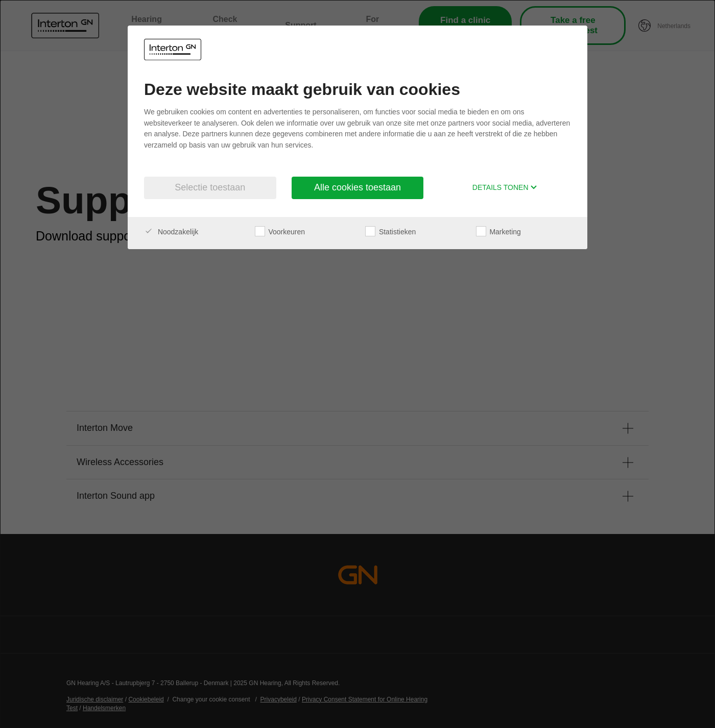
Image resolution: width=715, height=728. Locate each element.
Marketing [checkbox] (498, 232)
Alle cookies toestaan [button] (357, 187)
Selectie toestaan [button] (210, 187)
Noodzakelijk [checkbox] (171, 232)
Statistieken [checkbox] (390, 232)
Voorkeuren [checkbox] (280, 232)
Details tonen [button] (505, 187)
